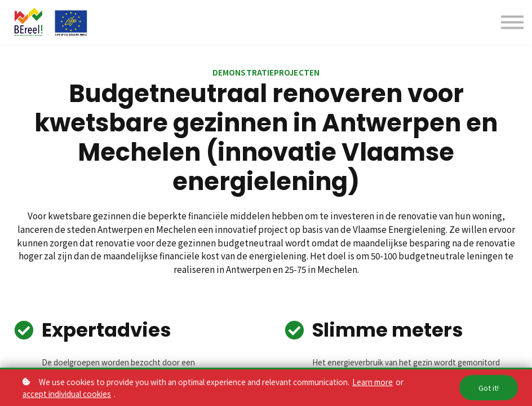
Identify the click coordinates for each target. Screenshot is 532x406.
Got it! (489, 388)
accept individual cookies (67, 394)
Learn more (373, 382)
